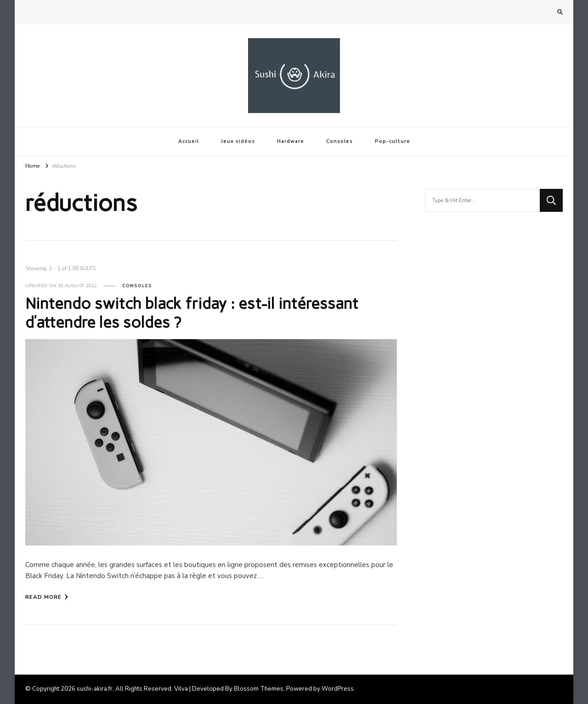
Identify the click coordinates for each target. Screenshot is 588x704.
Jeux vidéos (238, 141)
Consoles (339, 141)
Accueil (189, 141)
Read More (47, 597)
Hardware (291, 141)
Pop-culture (393, 141)
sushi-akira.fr (95, 689)
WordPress (338, 689)
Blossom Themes (259, 689)
